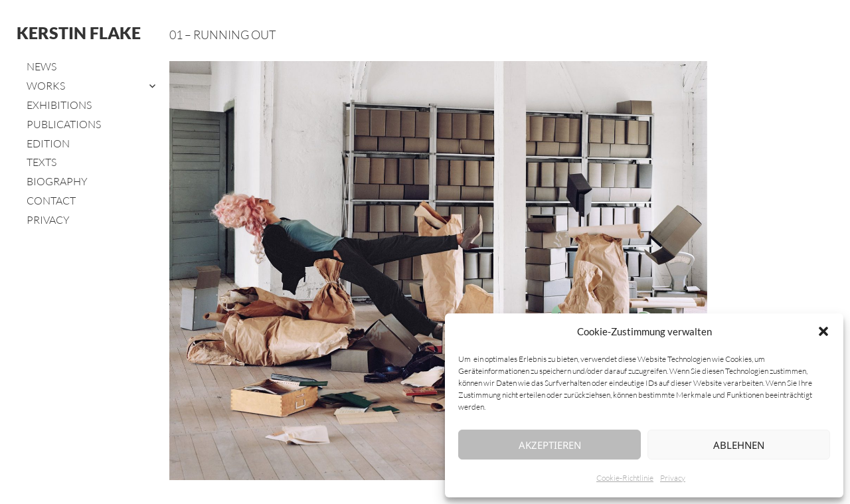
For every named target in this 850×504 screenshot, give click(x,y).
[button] (823, 331)
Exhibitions (59, 105)
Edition (48, 143)
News (42, 66)
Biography (57, 181)
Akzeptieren (550, 445)
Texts (42, 162)
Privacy (673, 478)
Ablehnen (739, 445)
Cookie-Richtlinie (625, 478)
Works (46, 86)
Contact (51, 201)
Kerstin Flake (79, 33)
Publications (64, 124)
